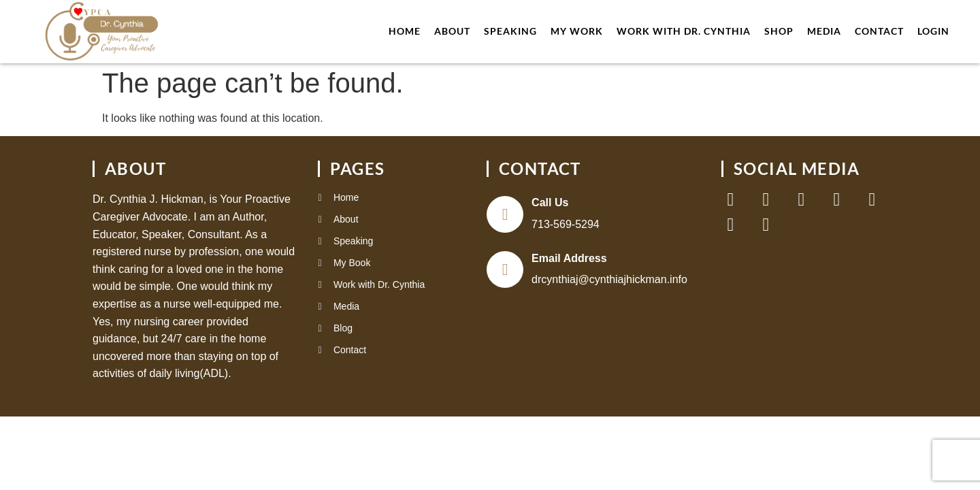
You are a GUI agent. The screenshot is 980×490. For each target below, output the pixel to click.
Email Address (569, 260)
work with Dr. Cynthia (684, 31)
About (452, 31)
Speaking (510, 31)
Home (405, 31)
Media (824, 31)
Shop (779, 31)
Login (933, 31)
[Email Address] (505, 271)
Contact (879, 31)
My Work (577, 31)
